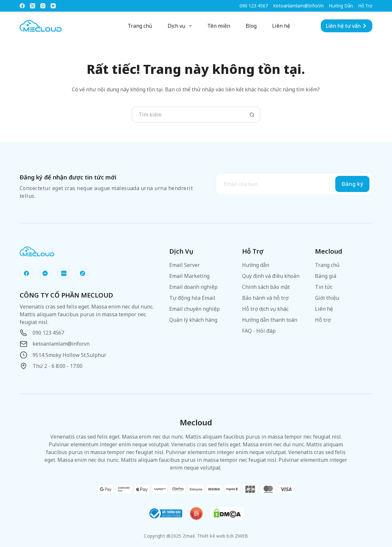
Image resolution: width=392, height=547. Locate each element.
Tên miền (219, 26)
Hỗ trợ (365, 6)
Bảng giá (326, 276)
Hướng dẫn (341, 6)
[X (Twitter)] (33, 6)
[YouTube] (53, 6)
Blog (251, 26)
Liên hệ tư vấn (347, 26)
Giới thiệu (327, 298)
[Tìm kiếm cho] (188, 115)
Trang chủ (140, 26)
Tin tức (324, 287)
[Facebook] (22, 6)
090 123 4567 (254, 6)
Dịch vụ (181, 26)
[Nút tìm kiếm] (252, 115)
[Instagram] (43, 6)
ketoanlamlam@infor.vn (298, 6)
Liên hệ (281, 26)
